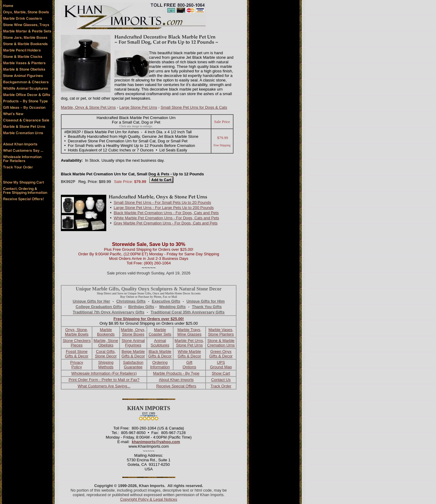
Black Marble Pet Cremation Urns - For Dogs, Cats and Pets (166, 213)
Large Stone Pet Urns (138, 107)
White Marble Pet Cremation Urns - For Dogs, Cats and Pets (166, 218)
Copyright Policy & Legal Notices (149, 499)
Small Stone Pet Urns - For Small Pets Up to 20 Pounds (162, 202)
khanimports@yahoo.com (156, 442)
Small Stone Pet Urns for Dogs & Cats (194, 107)
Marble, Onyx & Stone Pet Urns (88, 107)
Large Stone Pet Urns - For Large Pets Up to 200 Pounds (163, 208)
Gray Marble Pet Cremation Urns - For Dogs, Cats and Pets (165, 223)
